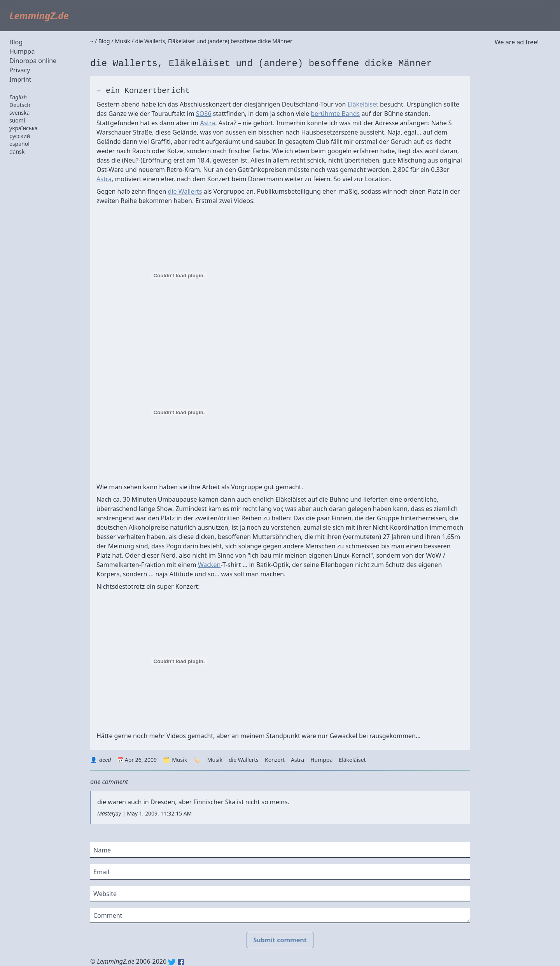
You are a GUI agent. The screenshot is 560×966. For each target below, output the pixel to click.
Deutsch (20, 105)
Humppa (22, 51)
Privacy (20, 70)
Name (102, 850)
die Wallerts (185, 191)
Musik (179, 760)
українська (24, 128)
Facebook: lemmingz (181, 962)
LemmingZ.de (39, 15)
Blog (16, 42)
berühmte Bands (335, 114)
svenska (19, 113)
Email (101, 872)
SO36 (204, 114)
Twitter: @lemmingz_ (172, 962)
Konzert (275, 760)
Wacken (209, 565)
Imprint (20, 79)
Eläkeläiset (363, 104)
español (19, 144)
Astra (207, 123)
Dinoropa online (33, 61)
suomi (17, 120)
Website (105, 894)
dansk (17, 151)
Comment (108, 915)
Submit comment (280, 940)
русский (20, 136)
